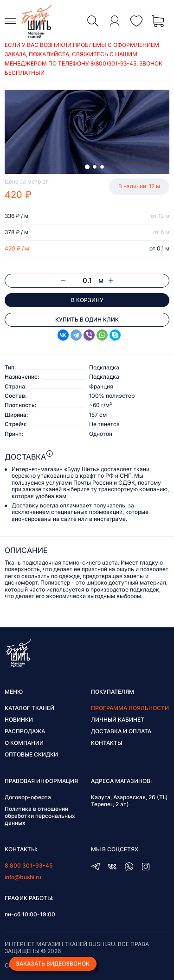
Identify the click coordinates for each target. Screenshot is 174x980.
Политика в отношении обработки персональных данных (40, 816)
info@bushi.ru (23, 877)
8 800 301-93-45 (29, 865)
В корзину (87, 300)
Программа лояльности (130, 708)
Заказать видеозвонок (53, 964)
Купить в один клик (87, 319)
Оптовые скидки (31, 754)
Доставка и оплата (121, 731)
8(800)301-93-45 (113, 63)
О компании (24, 743)
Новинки (19, 720)
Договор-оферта (28, 797)
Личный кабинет (118, 720)
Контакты (106, 743)
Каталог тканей (29, 708)
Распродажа (25, 731)
